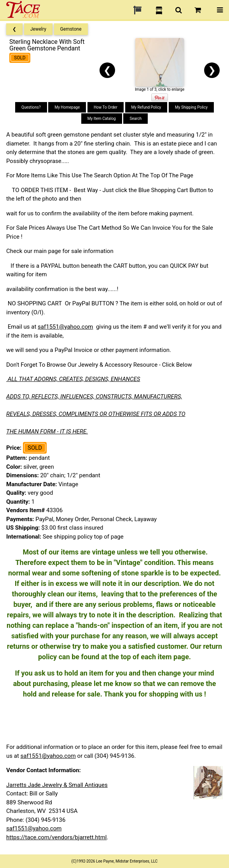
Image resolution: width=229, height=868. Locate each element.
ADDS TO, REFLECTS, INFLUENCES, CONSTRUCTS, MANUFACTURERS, (94, 397)
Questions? (31, 107)
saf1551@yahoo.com (65, 327)
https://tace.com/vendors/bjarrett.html (57, 837)
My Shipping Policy (191, 107)
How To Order (106, 107)
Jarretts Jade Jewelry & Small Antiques (57, 785)
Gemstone (71, 29)
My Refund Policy (146, 107)
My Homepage (67, 107)
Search (135, 119)
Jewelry (38, 29)
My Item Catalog (102, 119)
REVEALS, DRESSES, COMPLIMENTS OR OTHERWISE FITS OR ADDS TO (96, 414)
